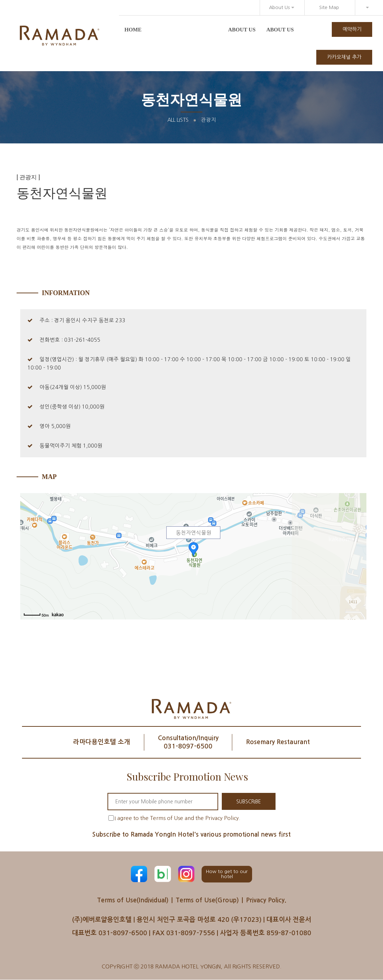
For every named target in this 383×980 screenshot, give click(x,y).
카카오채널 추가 (344, 57)
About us (242, 30)
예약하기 (352, 29)
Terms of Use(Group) (208, 900)
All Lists (178, 120)
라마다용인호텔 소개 (99, 742)
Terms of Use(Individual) (131, 900)
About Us (281, 7)
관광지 (208, 120)
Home (133, 30)
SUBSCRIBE (249, 802)
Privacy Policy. (268, 900)
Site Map (329, 7)
